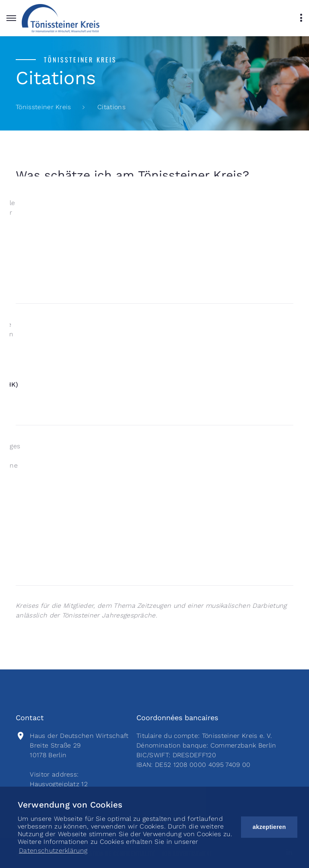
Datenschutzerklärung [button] (53, 850)
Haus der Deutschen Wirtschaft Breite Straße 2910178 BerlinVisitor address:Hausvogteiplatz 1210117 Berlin (79, 765)
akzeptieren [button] (269, 827)
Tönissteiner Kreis (43, 107)
